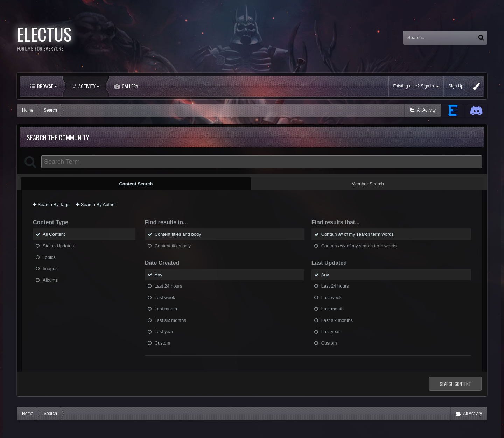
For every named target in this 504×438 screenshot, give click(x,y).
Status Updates (58, 246)
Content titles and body (178, 234)
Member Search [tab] (367, 184)
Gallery (129, 86)
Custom (163, 343)
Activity (88, 86)
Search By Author (96, 204)
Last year (164, 331)
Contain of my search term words (358, 234)
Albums (50, 280)
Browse (47, 86)
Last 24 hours (169, 286)
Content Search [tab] (136, 184)
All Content (54, 234)
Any (159, 274)
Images (50, 269)
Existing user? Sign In (416, 86)
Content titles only (173, 246)
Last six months (170, 320)
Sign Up (456, 86)
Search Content (456, 384)
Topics (49, 257)
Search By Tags (51, 204)
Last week (165, 297)
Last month (166, 309)
